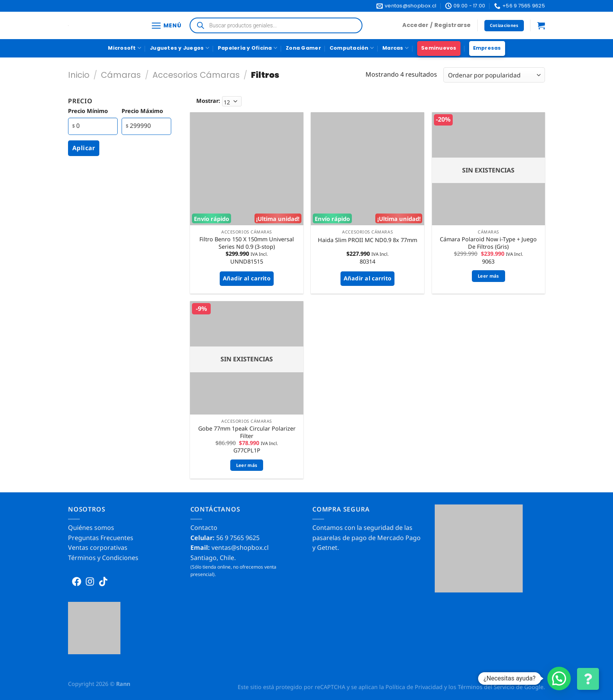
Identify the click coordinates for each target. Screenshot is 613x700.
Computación (352, 48)
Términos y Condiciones (103, 558)
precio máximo (142, 111)
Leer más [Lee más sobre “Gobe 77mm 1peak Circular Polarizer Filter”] (247, 465)
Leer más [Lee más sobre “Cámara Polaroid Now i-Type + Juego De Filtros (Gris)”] (488, 276)
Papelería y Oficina (247, 48)
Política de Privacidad (414, 687)
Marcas (395, 48)
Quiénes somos (91, 528)
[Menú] (166, 26)
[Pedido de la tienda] (494, 75)
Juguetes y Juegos (179, 48)
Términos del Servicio (486, 687)
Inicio (79, 75)
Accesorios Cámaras (196, 75)
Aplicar (84, 148)
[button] (559, 678)
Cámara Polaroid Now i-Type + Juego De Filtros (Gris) (488, 243)
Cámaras (121, 75)
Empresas (487, 48)
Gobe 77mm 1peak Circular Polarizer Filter (247, 432)
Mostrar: (208, 101)
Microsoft (125, 48)
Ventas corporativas (98, 547)
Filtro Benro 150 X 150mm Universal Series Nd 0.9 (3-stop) (247, 243)
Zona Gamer (303, 48)
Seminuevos (439, 48)
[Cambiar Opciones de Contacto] (588, 679)
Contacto (204, 528)
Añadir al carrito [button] (247, 278)
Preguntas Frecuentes (101, 538)
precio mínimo (88, 111)
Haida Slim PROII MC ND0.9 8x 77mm (367, 240)
